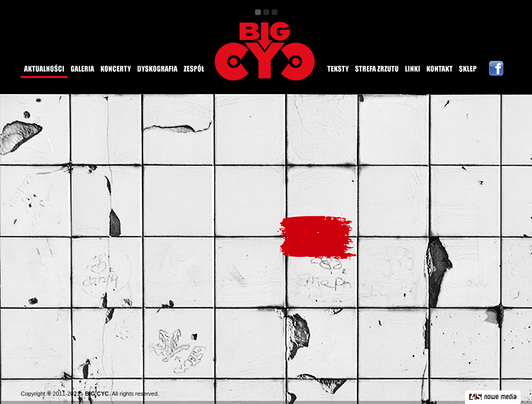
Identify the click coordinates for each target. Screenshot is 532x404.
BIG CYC (97, 394)
